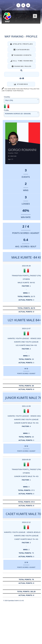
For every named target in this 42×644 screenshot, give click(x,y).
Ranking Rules (22, 66)
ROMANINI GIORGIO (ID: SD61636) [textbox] (18, 114)
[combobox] (22, 101)
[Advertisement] (21, 623)
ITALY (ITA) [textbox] (9, 100)
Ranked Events (22, 55)
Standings (21, 84)
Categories (22, 50)
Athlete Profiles (22, 44)
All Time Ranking (22, 61)
